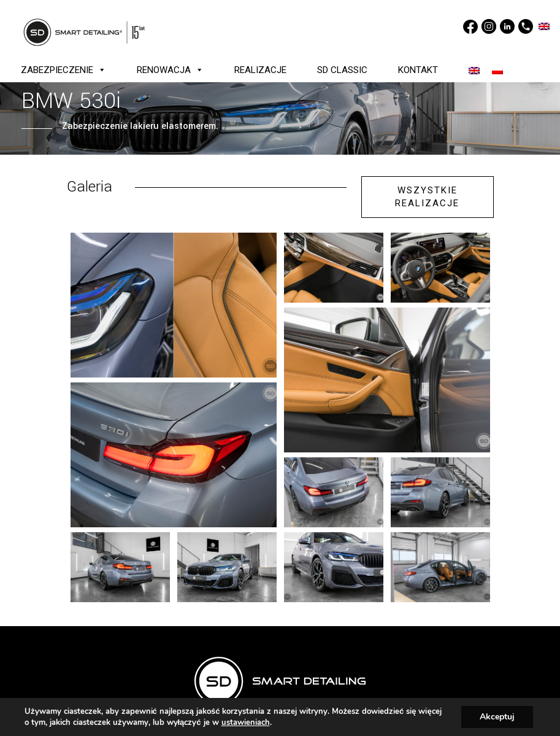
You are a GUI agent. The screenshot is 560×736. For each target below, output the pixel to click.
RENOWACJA (170, 70)
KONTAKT (418, 70)
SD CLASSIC (342, 70)
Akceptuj (497, 717)
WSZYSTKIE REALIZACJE (427, 197)
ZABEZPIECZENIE (63, 70)
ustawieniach (246, 722)
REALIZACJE (260, 70)
